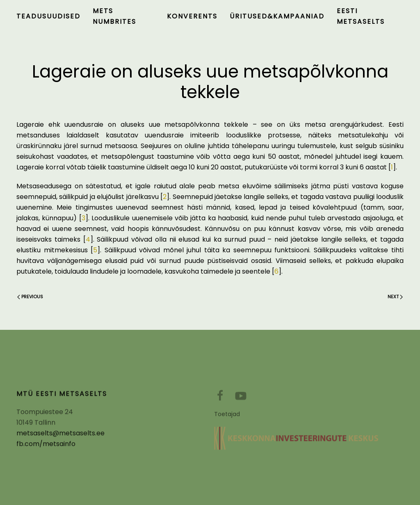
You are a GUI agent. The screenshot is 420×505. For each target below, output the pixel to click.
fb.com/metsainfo (46, 446)
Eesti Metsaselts (361, 16)
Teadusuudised (48, 16)
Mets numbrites (114, 16)
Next (395, 297)
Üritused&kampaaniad (277, 16)
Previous (30, 297)
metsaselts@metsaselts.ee (60, 435)
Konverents (192, 16)
